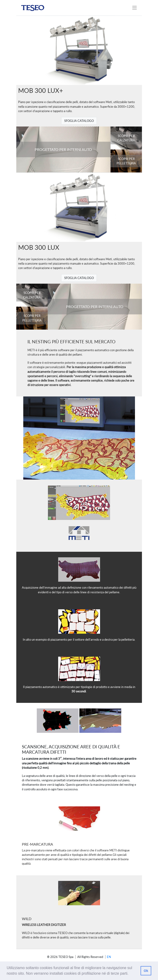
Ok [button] (146, 971)
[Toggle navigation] (134, 8)
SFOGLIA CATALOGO (79, 121)
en (109, 957)
